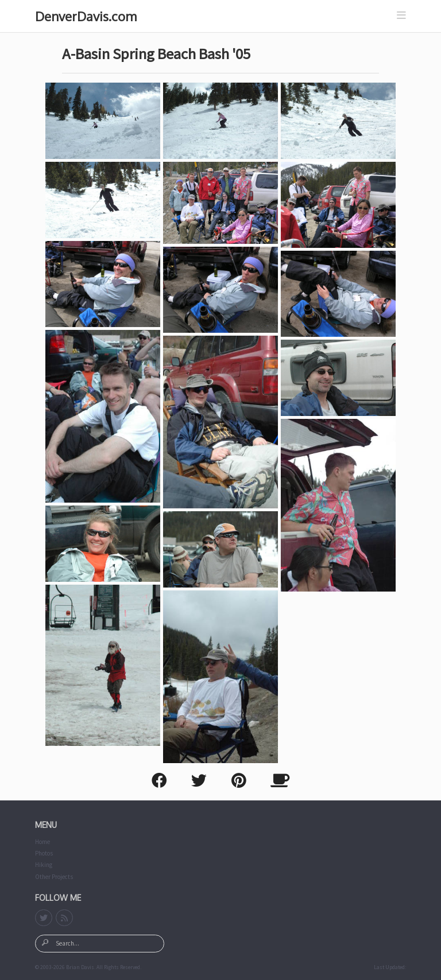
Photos (44, 853)
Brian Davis (80, 967)
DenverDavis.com (86, 16)
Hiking (44, 865)
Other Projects (54, 877)
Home (42, 842)
